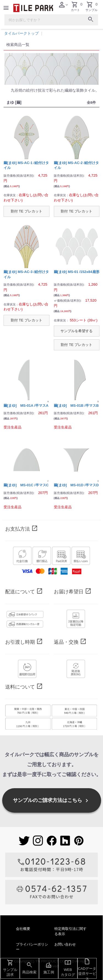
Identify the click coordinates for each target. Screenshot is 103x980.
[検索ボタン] (91, 20)
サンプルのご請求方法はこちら (51, 801)
